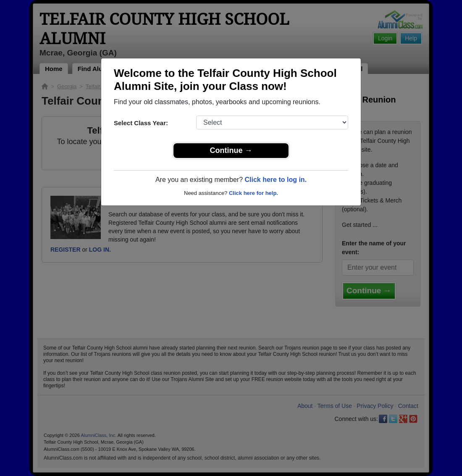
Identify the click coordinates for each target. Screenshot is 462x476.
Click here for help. (253, 193)
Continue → (231, 150)
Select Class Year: (141, 123)
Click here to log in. (276, 180)
